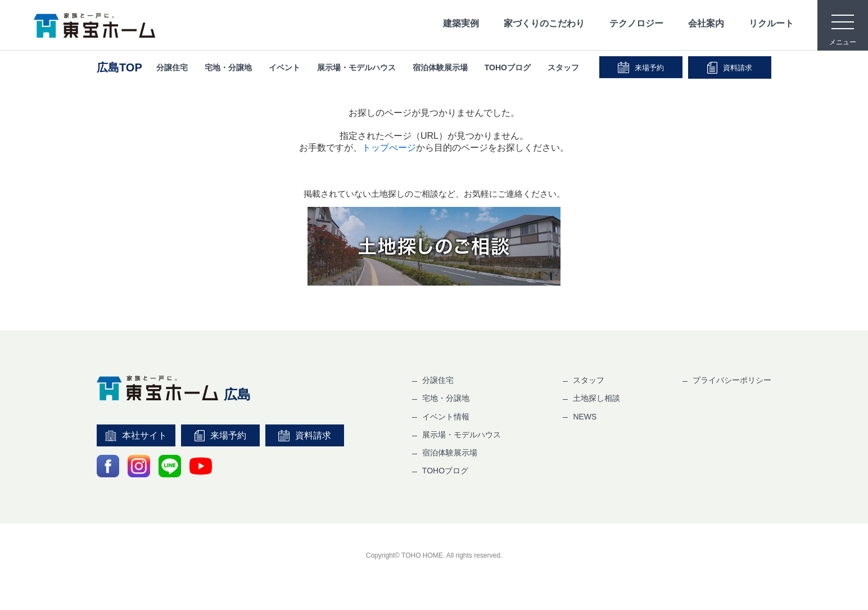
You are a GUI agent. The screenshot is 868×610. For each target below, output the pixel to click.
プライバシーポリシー (732, 380)
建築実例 (461, 23)
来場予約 (641, 67)
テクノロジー (636, 23)
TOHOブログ (508, 67)
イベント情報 (446, 417)
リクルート (771, 23)
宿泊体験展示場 (440, 67)
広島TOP (119, 67)
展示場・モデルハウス (356, 67)
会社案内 (706, 23)
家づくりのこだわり (544, 23)
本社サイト (136, 436)
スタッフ (563, 67)
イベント (284, 67)
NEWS (585, 417)
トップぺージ (389, 148)
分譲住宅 (172, 67)
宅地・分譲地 (228, 67)
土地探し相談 (596, 398)
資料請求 (730, 68)
